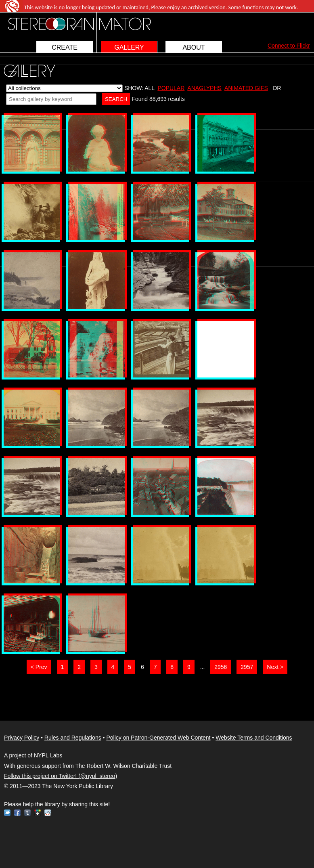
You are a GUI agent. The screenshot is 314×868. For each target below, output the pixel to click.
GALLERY (129, 47)
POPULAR (171, 88)
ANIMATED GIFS (246, 88)
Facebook (17, 813)
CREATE (65, 47)
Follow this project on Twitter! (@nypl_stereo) (61, 776)
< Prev (39, 667)
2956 (221, 667)
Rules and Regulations (73, 738)
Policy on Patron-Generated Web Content (158, 738)
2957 (247, 667)
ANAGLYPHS (204, 88)
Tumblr (27, 813)
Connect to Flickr (289, 46)
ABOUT (194, 47)
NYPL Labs (48, 755)
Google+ (38, 813)
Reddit (48, 813)
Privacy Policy (22, 738)
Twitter (7, 813)
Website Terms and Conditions (254, 738)
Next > (275, 667)
